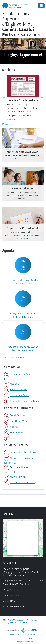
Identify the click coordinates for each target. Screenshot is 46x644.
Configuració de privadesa (26, 642)
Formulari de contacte (13, 606)
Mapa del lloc (14, 635)
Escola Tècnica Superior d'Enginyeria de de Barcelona (21, 24)
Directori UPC (9, 601)
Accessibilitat (30, 635)
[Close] (41, 6)
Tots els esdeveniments (13, 358)
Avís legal (31, 638)
